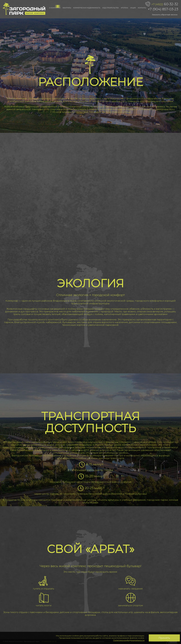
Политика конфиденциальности (129, 640)
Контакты (142, 8)
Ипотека (125, 8)
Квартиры (67, 8)
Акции (133, 8)
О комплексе (55, 8)
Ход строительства (111, 8)
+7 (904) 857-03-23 (163, 9)
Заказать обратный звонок (165, 15)
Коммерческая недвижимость (87, 8)
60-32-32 (165, 4)
